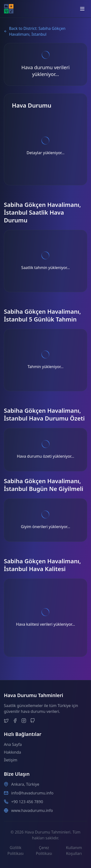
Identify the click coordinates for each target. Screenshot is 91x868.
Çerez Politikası (44, 851)
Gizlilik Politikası (15, 851)
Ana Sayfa (13, 744)
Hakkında (12, 752)
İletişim (11, 760)
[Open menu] (82, 9)
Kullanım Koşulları (74, 851)
